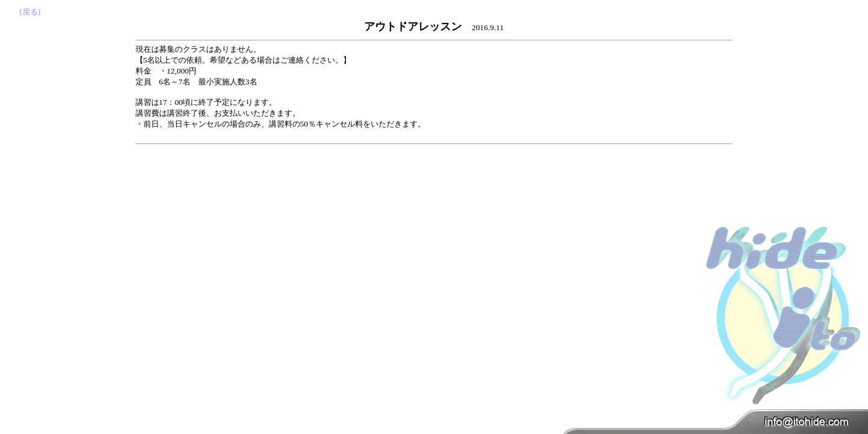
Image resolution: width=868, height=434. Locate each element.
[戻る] (30, 12)
